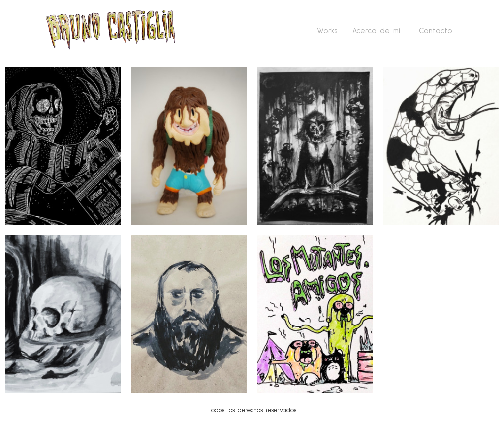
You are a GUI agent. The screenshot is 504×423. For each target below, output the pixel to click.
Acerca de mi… (378, 31)
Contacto (436, 31)
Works (327, 31)
